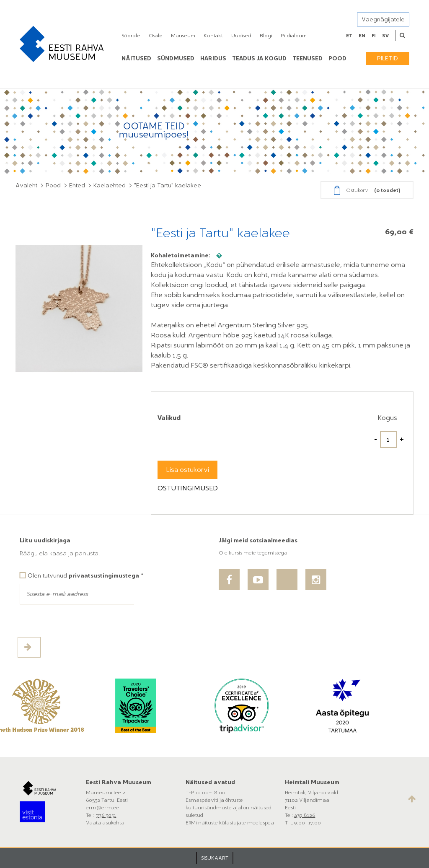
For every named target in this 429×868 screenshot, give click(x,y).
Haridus (213, 58)
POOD (337, 58)
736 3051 (106, 815)
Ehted (77, 185)
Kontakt (213, 36)
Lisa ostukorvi (187, 470)
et (349, 36)
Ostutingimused (188, 488)
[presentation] (83, 621)
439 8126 (305, 815)
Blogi (266, 36)
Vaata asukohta (105, 823)
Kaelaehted (110, 185)
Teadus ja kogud (259, 58)
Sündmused (176, 58)
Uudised (241, 36)
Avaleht (26, 185)
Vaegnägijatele (383, 19)
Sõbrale (131, 36)
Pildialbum (294, 36)
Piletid (388, 58)
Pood (53, 185)
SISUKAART (215, 858)
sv (385, 36)
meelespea (261, 823)
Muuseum (183, 36)
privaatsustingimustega (104, 576)
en (362, 36)
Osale (156, 36)
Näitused (136, 58)
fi (374, 36)
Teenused (308, 58)
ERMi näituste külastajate (216, 823)
